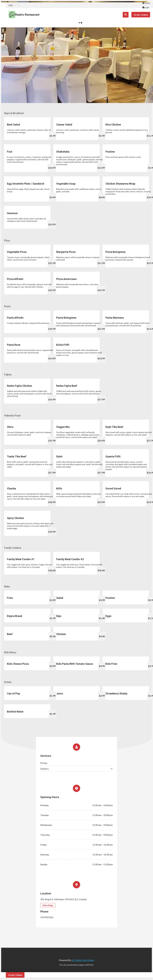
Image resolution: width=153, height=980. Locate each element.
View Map (48, 905)
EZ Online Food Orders (83, 960)
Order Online (141, 15)
